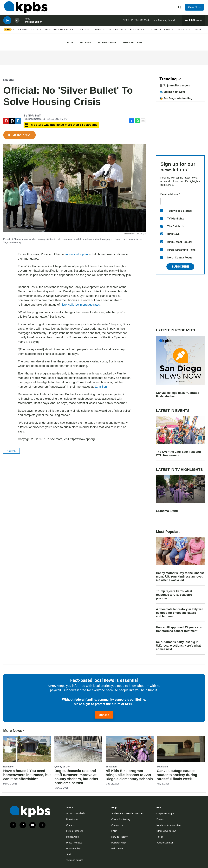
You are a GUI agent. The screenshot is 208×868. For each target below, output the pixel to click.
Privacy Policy (73, 849)
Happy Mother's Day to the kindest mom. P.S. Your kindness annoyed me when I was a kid (180, 577)
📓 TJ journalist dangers (175, 85)
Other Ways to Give (166, 831)
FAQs (114, 831)
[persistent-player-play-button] (7, 24)
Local (70, 43)
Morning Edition (34, 25)
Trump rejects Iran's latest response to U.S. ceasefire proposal (174, 595)
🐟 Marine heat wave (172, 92)
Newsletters (72, 819)
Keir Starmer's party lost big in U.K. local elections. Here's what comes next (178, 646)
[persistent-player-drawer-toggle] (193, 24)
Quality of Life (62, 767)
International (107, 43)
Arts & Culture (91, 34)
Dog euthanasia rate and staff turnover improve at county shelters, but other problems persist (76, 777)
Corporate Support (166, 813)
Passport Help (118, 843)
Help (198, 34)
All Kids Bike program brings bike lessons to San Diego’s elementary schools (129, 775)
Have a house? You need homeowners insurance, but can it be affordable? (27, 775)
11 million (101, 387)
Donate (104, 715)
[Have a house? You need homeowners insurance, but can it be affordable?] (27, 749)
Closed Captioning (121, 819)
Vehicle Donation (165, 843)
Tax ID (160, 837)
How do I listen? (119, 837)
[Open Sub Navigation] (41, 34)
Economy (8, 767)
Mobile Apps (72, 837)
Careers (70, 825)
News (35, 34)
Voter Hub (20, 34)
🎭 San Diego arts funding (176, 98)
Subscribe (180, 267)
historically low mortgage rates (80, 305)
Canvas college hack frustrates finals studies (178, 395)
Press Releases (74, 843)
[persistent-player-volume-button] (17, 24)
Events (182, 34)
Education (111, 767)
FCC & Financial (75, 831)
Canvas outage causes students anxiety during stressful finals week (177, 775)
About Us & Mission (76, 813)
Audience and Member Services (127, 813)
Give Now (195, 8)
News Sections (133, 43)
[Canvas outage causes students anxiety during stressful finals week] (181, 749)
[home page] (25, 9)
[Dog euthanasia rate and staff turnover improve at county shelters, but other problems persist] (78, 749)
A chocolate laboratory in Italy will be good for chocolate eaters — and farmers (180, 613)
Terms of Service (75, 860)
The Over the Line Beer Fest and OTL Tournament (178, 454)
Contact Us (117, 825)
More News (14, 731)
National (86, 43)
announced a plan (76, 254)
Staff (69, 854)
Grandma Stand (167, 511)
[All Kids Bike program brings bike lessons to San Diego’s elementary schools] (130, 749)
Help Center (117, 849)
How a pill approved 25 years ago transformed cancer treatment (179, 629)
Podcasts (137, 34)
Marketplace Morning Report (159, 23)
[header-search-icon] (180, 9)
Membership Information (169, 825)
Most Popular (169, 532)
